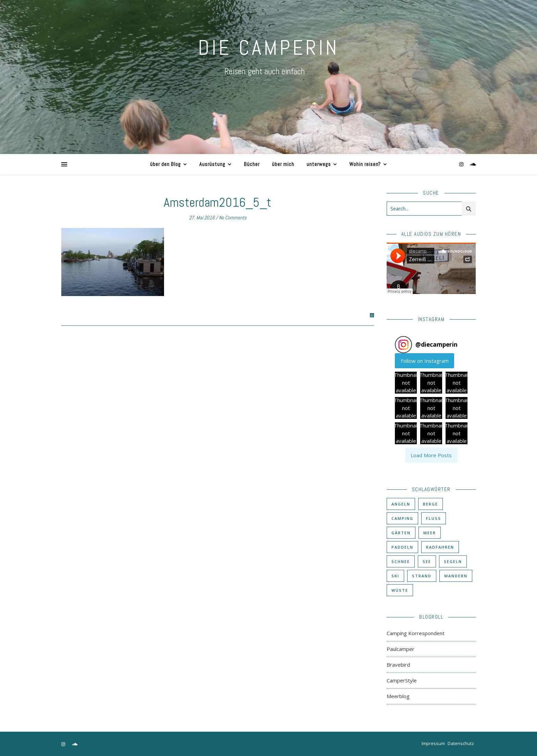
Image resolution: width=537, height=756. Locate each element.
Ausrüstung (212, 164)
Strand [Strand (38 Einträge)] (422, 576)
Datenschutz (461, 743)
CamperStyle (402, 680)
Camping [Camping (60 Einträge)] (402, 518)
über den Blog (165, 164)
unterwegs (319, 164)
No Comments (233, 217)
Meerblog (398, 696)
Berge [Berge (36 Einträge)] (430, 504)
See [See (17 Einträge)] (427, 561)
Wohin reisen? (365, 164)
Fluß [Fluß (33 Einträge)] (434, 518)
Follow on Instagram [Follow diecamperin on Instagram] (425, 361)
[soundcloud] (473, 164)
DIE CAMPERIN (268, 48)
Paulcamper (401, 649)
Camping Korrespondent (416, 633)
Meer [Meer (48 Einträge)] (430, 533)
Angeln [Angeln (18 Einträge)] (401, 504)
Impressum (433, 743)
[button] (406, 383)
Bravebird (398, 665)
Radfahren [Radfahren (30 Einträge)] (440, 547)
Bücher (252, 164)
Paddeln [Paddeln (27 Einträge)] (402, 547)
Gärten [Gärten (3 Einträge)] (401, 533)
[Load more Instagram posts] (431, 455)
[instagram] (462, 164)
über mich (283, 164)
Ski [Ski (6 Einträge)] (395, 576)
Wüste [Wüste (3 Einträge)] (400, 590)
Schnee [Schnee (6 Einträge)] (401, 561)
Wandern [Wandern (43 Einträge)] (456, 576)
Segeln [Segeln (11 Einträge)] (453, 561)
